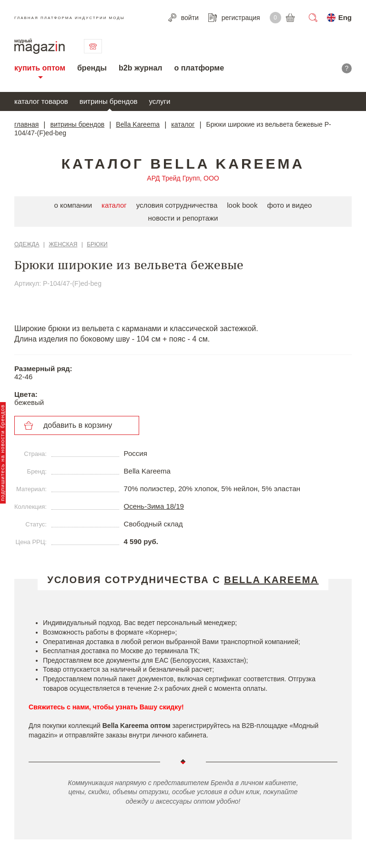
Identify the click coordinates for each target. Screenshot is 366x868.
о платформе (199, 68)
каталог (183, 124)
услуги (160, 101)
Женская (63, 244)
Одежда (27, 244)
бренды (92, 68)
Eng (345, 17)
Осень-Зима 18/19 (154, 506)
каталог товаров (41, 101)
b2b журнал (140, 68)
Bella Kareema (138, 124)
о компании (73, 205)
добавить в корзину (78, 425)
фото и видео (289, 205)
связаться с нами (93, 46)
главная (26, 124)
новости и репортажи (183, 218)
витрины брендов (109, 101)
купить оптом (40, 68)
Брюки (97, 244)
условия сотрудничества (177, 205)
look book (242, 205)
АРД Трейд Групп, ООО (183, 178)
